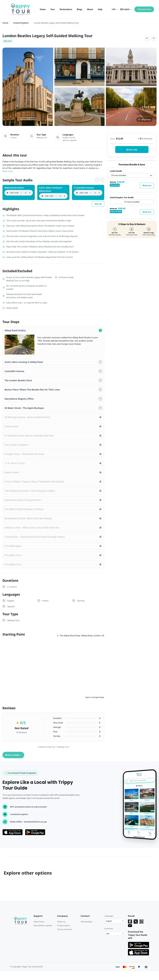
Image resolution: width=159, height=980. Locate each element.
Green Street (11, 426)
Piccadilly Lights (13, 546)
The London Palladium (17, 445)
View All (98, 204)
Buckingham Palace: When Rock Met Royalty (28, 518)
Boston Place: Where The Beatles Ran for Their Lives (32, 390)
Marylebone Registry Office (19, 399)
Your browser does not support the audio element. (19, 193)
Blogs (80, 9)
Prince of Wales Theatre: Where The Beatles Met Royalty (34, 482)
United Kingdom (21, 23)
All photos (144, 120)
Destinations (66, 9)
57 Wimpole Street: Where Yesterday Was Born (29, 436)
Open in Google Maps (95, 697)
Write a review (13, 755)
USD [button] (115, 9)
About (90, 9)
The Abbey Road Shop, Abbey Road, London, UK (82, 636)
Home (43, 9)
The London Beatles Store (18, 380)
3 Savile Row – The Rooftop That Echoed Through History (35, 537)
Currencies (109, 929)
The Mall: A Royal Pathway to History (24, 509)
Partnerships (87, 922)
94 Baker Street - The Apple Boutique (24, 408)
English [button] (126, 9)
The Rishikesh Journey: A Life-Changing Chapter (30, 491)
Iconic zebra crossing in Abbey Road (24, 362)
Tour (53, 9)
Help (100, 9)
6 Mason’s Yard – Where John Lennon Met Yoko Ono (32, 528)
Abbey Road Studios (15, 330)
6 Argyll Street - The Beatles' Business (24, 454)
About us (61, 922)
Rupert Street (12, 472)
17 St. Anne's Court (15, 463)
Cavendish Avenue (14, 371)
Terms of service (65, 929)
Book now (132, 150)
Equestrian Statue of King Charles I (23, 500)
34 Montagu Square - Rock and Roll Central (27, 417)
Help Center (39, 922)
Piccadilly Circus (13, 555)
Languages (109, 916)
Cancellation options (43, 926)
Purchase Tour (145, 9)
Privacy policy (64, 926)
